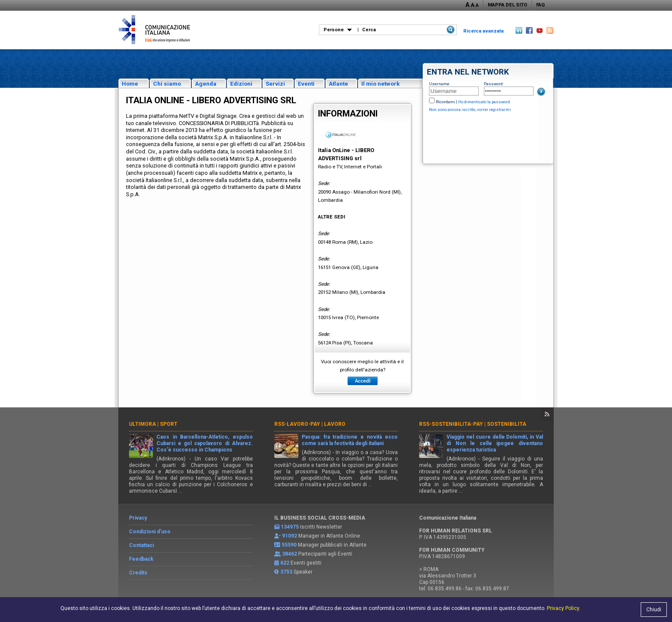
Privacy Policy (563, 608)
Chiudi (654, 610)
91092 (289, 536)
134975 (290, 527)
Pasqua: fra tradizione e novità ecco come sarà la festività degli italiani (350, 440)
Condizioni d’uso (150, 532)
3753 (286, 572)
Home (130, 84)
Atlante (338, 84)
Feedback (141, 559)
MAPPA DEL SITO (507, 5)
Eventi (306, 84)
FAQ (540, 5)
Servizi (275, 84)
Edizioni (241, 84)
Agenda (206, 84)
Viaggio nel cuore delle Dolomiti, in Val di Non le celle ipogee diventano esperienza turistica (495, 443)
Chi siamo (167, 84)
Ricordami (445, 102)
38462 (289, 554)
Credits (138, 573)
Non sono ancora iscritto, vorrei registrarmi (470, 109)
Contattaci (141, 545)
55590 (289, 545)
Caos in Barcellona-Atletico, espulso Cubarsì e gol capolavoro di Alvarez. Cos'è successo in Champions (205, 443)
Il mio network (381, 84)
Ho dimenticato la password (484, 102)
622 (285, 563)
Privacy (138, 518)
